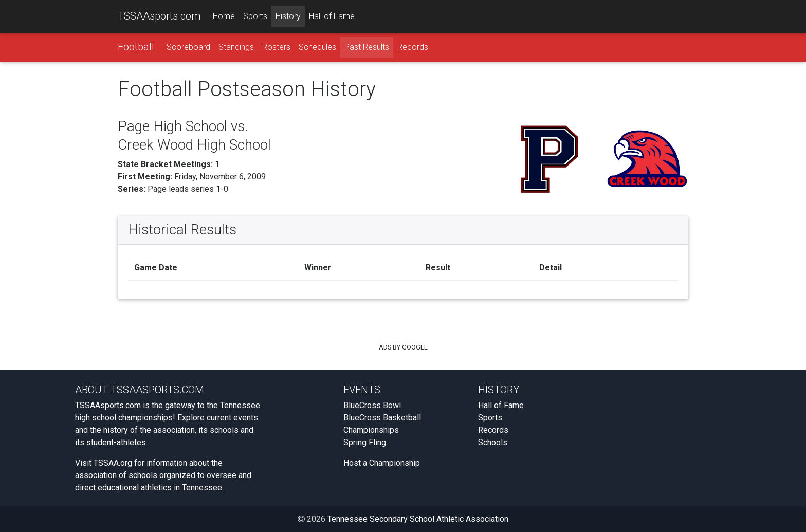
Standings (236, 47)
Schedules (317, 47)
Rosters (276, 47)
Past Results (367, 47)
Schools (493, 442)
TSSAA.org (113, 463)
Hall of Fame (332, 16)
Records (413, 47)
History (288, 16)
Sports (255, 16)
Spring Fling (365, 442)
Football (136, 47)
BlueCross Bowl (372, 405)
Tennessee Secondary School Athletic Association (418, 519)
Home (224, 16)
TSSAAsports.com (159, 16)
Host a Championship (382, 463)
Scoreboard (188, 47)
